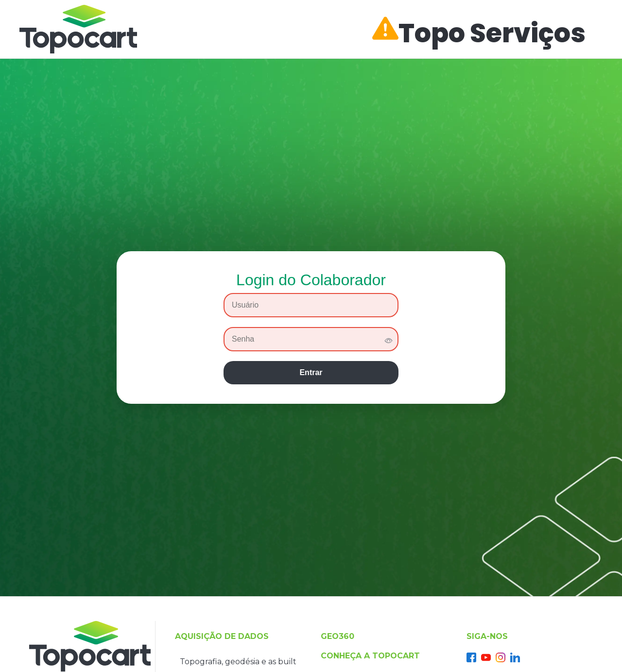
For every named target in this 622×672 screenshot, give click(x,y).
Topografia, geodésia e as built (238, 662)
